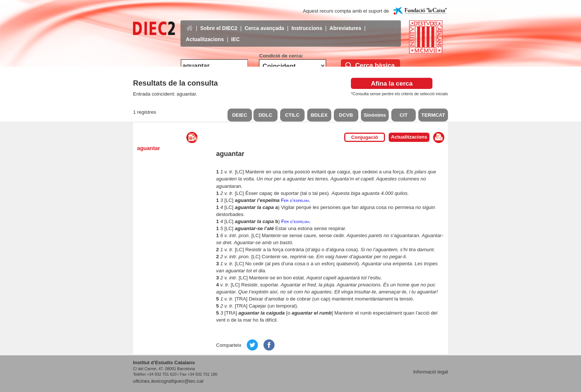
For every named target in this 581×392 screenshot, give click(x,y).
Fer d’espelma (295, 200)
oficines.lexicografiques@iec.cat (168, 381)
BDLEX (319, 115)
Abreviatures (345, 23)
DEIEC (240, 115)
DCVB (346, 115)
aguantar (149, 148)
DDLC (265, 115)
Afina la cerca (392, 83)
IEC (235, 34)
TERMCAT (433, 115)
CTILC (292, 115)
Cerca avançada (264, 23)
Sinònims (375, 115)
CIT (403, 115)
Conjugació (365, 137)
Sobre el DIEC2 (219, 23)
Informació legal (431, 372)
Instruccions (307, 23)
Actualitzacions (205, 34)
